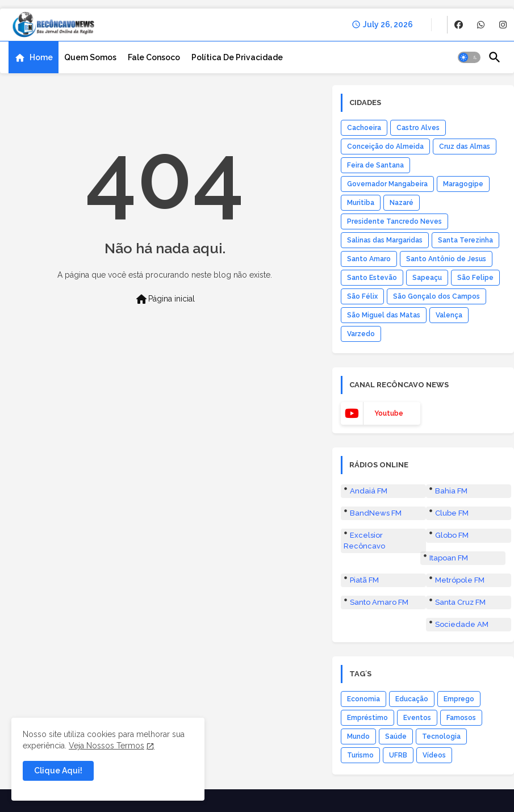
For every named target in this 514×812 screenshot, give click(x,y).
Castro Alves (418, 128)
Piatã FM (364, 580)
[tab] (34, 57)
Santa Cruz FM (460, 602)
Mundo (358, 736)
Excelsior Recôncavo (364, 540)
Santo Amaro (369, 259)
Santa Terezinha (465, 240)
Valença (449, 315)
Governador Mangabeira (387, 184)
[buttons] (459, 25)
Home (41, 57)
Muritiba (361, 203)
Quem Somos (90, 57)
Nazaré (402, 203)
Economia (363, 699)
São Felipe (475, 278)
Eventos (417, 718)
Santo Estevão (372, 278)
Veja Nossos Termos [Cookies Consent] (106, 746)
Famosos (461, 718)
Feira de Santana (375, 165)
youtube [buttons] (389, 413)
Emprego (459, 699)
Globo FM (452, 535)
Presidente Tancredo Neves (394, 221)
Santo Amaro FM (379, 602)
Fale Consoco (154, 57)
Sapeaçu (427, 278)
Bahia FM (451, 491)
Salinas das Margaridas (385, 240)
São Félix (362, 296)
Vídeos (434, 755)
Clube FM (452, 513)
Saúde (396, 736)
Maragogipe (463, 184)
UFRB (398, 755)
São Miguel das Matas (384, 315)
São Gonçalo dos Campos (436, 296)
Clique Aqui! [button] (58, 771)
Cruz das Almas (465, 147)
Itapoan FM (449, 558)
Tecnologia (441, 736)
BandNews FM (376, 513)
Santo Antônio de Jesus (446, 259)
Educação (412, 699)
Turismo (360, 755)
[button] (469, 57)
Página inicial (165, 299)
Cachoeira (364, 128)
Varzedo (361, 334)
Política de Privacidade (237, 57)
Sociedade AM (462, 624)
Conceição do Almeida (385, 147)
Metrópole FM (460, 580)
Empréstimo (367, 718)
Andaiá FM (369, 491)
